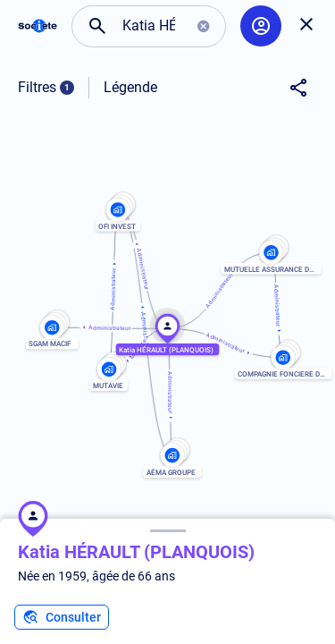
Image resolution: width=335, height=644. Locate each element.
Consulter (62, 617)
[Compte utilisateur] (261, 26)
